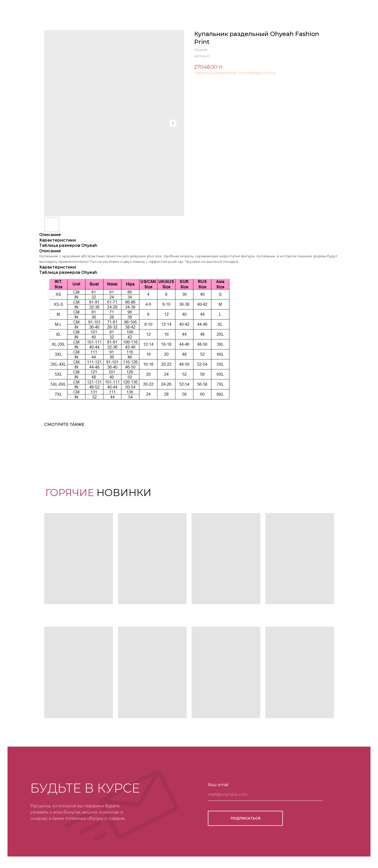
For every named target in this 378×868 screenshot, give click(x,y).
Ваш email (218, 785)
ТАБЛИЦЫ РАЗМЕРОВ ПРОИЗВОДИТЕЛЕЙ (235, 73)
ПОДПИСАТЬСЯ (245, 818)
